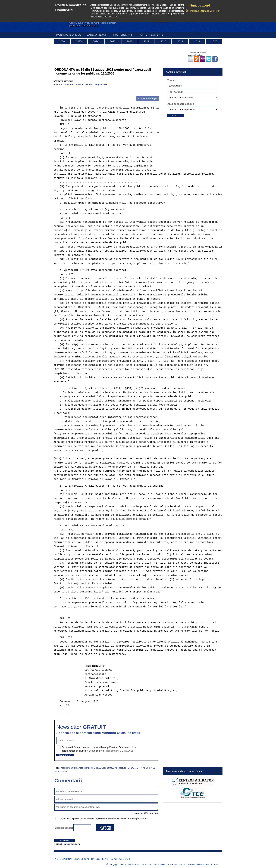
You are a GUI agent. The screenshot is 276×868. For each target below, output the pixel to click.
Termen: (172, 80)
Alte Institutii (120, 768)
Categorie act (97, 35)
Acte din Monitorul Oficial (72, 859)
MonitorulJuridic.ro (141, 864)
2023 (113, 41)
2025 (79, 41)
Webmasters (203, 864)
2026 (62, 41)
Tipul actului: (175, 92)
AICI (168, 14)
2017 (214, 41)
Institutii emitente (151, 35)
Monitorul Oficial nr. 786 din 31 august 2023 (86, 84)
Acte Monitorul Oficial (89, 768)
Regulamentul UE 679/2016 (119, 751)
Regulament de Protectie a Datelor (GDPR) (156, 5)
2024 (96, 41)
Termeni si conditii (176, 864)
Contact (215, 864)
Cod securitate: (64, 828)
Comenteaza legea (148, 98)
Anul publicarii (122, 35)
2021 (146, 41)
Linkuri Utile (159, 864)
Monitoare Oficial (69, 35)
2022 (129, 41)
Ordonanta (107, 768)
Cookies (191, 864)
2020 (163, 41)
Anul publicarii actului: (181, 104)
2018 (197, 41)
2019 (180, 41)
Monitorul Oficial (69, 768)
